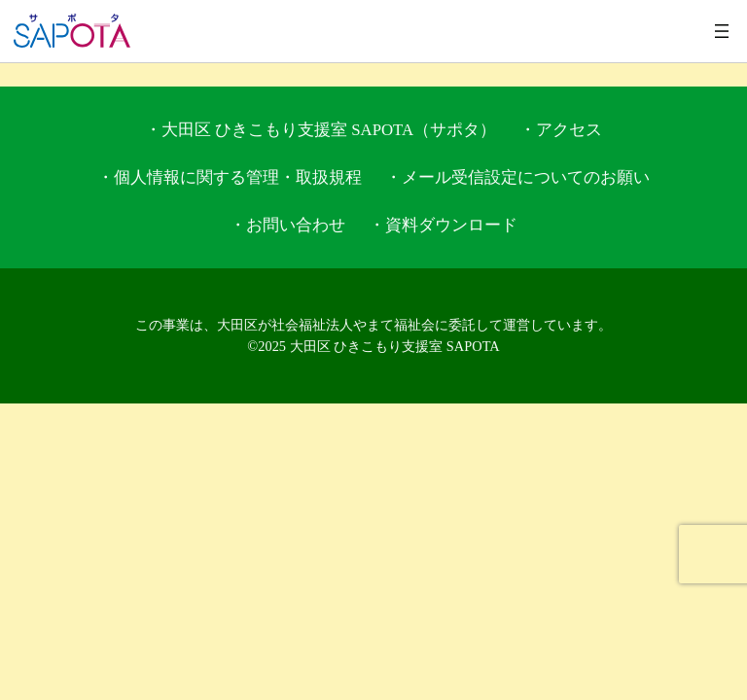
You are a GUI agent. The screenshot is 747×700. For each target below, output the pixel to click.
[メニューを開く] (722, 31)
